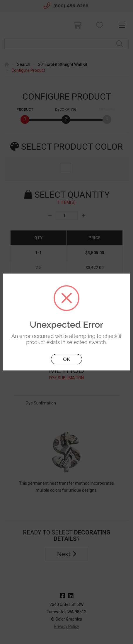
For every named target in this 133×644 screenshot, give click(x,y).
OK (66, 359)
